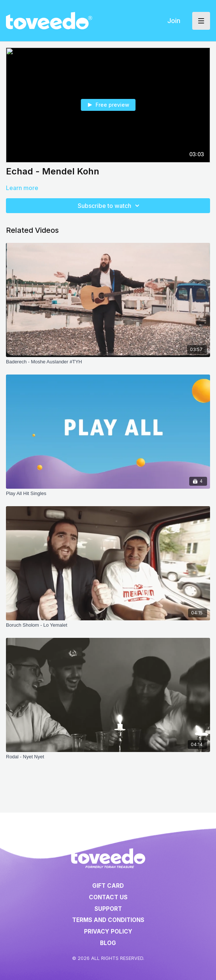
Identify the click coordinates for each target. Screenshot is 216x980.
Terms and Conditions (108, 920)
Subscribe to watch (110, 206)
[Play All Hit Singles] (108, 494)
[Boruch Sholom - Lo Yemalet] (108, 625)
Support (108, 909)
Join (174, 21)
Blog (108, 943)
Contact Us (108, 897)
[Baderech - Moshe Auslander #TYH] (108, 362)
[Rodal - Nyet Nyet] (108, 757)
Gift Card (108, 886)
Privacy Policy (108, 931)
